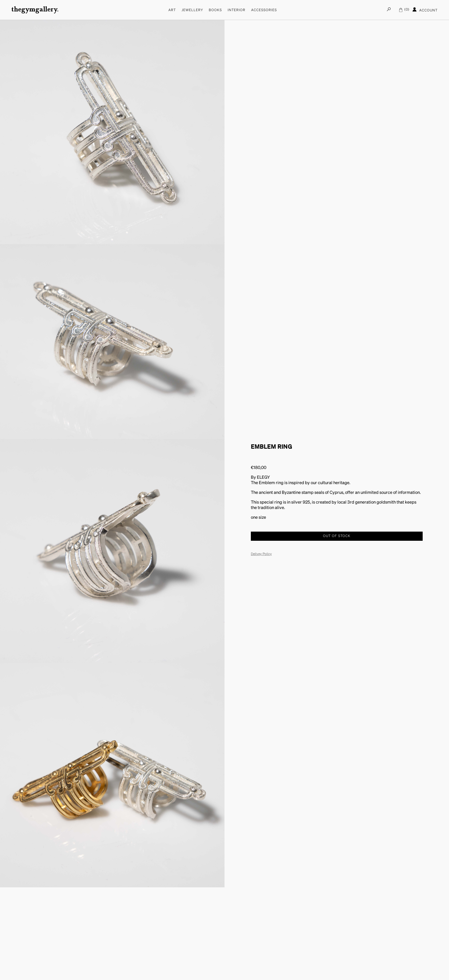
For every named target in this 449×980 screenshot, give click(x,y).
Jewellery (192, 10)
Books (215, 10)
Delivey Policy (261, 554)
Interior (237, 10)
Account (425, 10)
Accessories (264, 10)
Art (172, 10)
